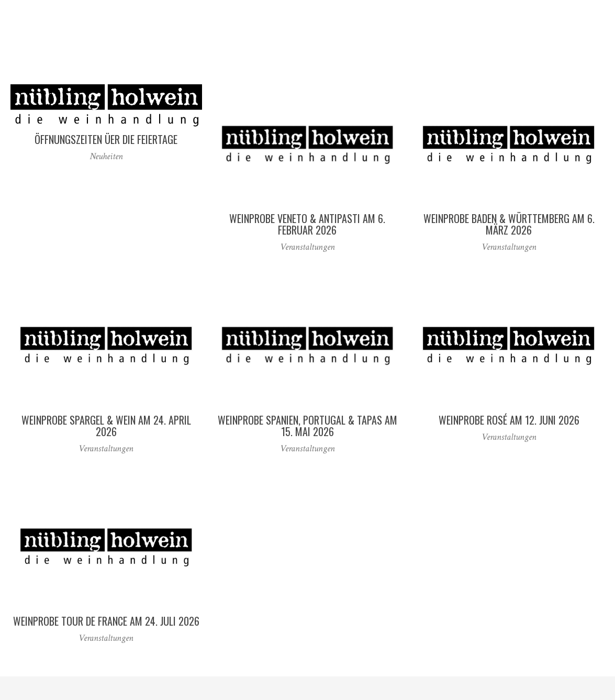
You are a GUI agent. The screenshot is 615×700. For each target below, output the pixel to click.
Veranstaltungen (307, 247)
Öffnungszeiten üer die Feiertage (106, 139)
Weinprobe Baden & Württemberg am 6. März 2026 (509, 224)
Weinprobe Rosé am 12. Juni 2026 (509, 420)
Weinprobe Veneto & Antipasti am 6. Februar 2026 (307, 224)
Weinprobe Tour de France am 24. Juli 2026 (106, 621)
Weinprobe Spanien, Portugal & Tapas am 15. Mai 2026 (307, 426)
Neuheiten (106, 156)
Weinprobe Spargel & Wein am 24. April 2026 (106, 426)
